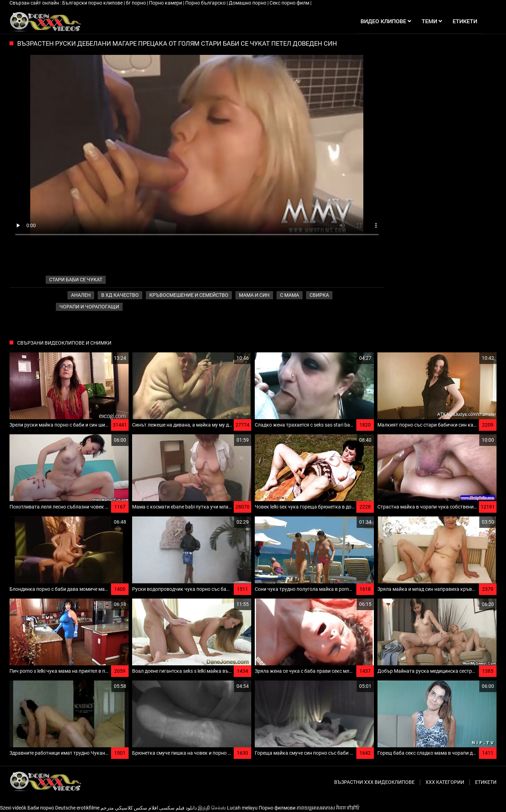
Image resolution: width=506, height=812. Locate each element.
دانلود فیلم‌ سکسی (178, 808)
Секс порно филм (290, 3)
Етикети (486, 782)
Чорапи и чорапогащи (89, 307)
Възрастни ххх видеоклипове (374, 782)
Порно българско (206, 3)
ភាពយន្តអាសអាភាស (316, 808)
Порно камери (166, 3)
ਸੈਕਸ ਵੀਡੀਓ (348, 808)
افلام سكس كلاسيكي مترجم (129, 808)
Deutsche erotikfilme (77, 808)
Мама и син (254, 295)
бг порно (136, 3)
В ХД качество (120, 295)
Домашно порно (248, 3)
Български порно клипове (93, 3)
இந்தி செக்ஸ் (212, 808)
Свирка (319, 295)
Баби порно (41, 808)
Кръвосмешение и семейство (189, 295)
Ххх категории (445, 782)
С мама (290, 295)
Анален (81, 295)
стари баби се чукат (76, 280)
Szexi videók (13, 808)
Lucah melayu (242, 808)
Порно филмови (277, 808)
